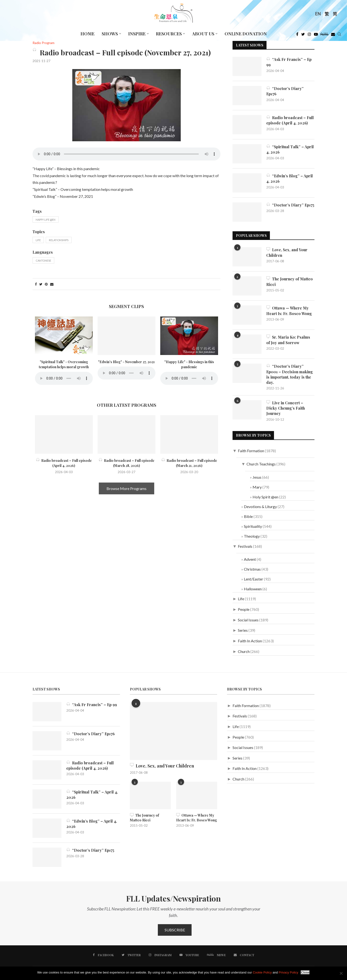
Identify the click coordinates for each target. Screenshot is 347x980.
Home (87, 34)
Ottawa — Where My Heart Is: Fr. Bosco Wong (289, 311)
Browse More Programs (127, 488)
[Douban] (333, 35)
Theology (252, 536)
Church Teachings (261, 464)
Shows (110, 34)
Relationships (59, 240)
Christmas (252, 569)
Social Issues (248, 620)
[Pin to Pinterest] (46, 284)
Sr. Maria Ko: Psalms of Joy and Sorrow (288, 340)
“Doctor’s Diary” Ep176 (285, 91)
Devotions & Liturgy (260, 507)
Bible (248, 517)
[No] (341, 973)
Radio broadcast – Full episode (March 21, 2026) (189, 463)
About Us (203, 34)
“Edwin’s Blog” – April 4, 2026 (290, 178)
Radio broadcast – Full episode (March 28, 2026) (127, 463)
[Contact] (244, 955)
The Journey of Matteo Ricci (290, 281)
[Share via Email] (52, 284)
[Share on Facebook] (36, 284)
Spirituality (253, 526)
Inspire (137, 34)
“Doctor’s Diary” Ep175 (290, 205)
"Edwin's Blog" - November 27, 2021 (126, 362)
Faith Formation (251, 451)
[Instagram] (309, 35)
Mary (257, 487)
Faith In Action (250, 641)
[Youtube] (316, 35)
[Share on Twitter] (41, 284)
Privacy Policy (289, 972)
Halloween (253, 589)
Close (305, 972)
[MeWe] (324, 35)
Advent (250, 559)
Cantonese (43, 261)
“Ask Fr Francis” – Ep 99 (289, 62)
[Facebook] (297, 35)
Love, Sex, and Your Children (287, 252)
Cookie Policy (262, 972)
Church (244, 652)
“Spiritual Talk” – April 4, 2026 (290, 149)
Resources (169, 34)
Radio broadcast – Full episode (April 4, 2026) (64, 463)
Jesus (257, 477)
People (244, 609)
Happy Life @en (46, 220)
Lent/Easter (254, 579)
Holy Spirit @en (265, 497)
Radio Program (43, 43)
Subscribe (175, 930)
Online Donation (246, 34)
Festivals (245, 546)
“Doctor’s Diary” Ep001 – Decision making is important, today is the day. (290, 374)
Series (243, 631)
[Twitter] (303, 35)
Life (38, 240)
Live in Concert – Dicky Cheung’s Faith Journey (286, 408)
